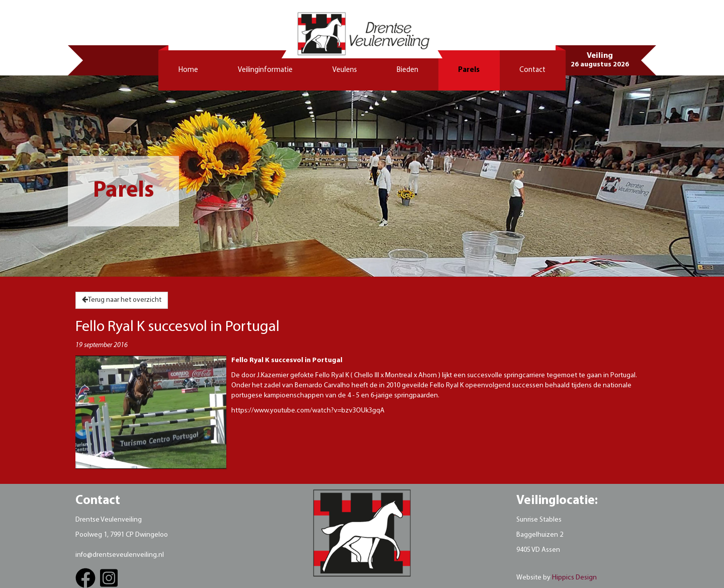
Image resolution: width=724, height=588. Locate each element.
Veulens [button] (345, 70)
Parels (469, 70)
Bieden (408, 70)
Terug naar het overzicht (122, 300)
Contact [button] (532, 70)
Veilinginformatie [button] (265, 70)
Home (188, 70)
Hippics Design (574, 578)
